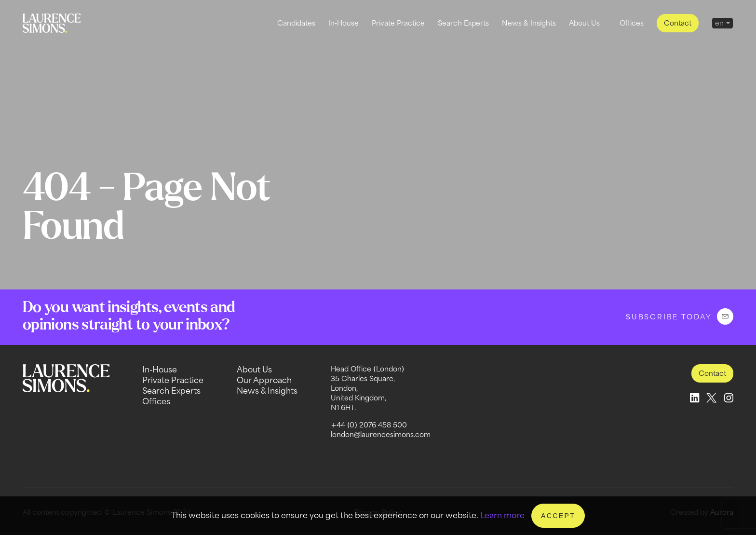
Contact (678, 23)
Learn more (502, 515)
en (719, 23)
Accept (558, 516)
